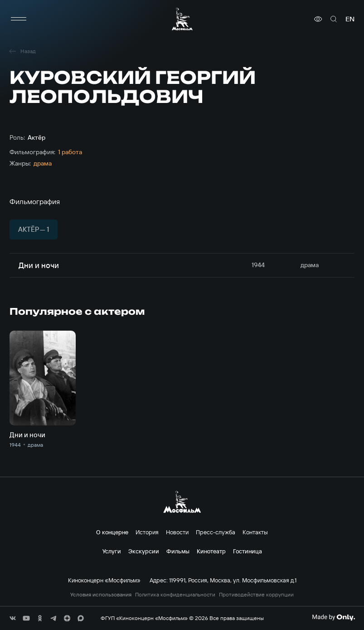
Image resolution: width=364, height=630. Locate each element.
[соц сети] (13, 618)
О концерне (112, 532)
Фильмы (178, 551)
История (147, 532)
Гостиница (248, 551)
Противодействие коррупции (256, 595)
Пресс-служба (216, 532)
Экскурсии (144, 551)
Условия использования (101, 595)
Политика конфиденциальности (175, 595)
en (350, 19)
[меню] (19, 19)
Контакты (255, 532)
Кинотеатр (211, 551)
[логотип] (182, 19)
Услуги (112, 551)
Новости (177, 532)
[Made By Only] (333, 617)
